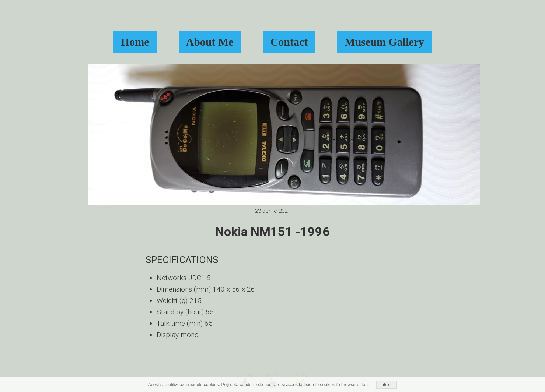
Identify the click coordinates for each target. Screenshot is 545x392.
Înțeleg (387, 385)
